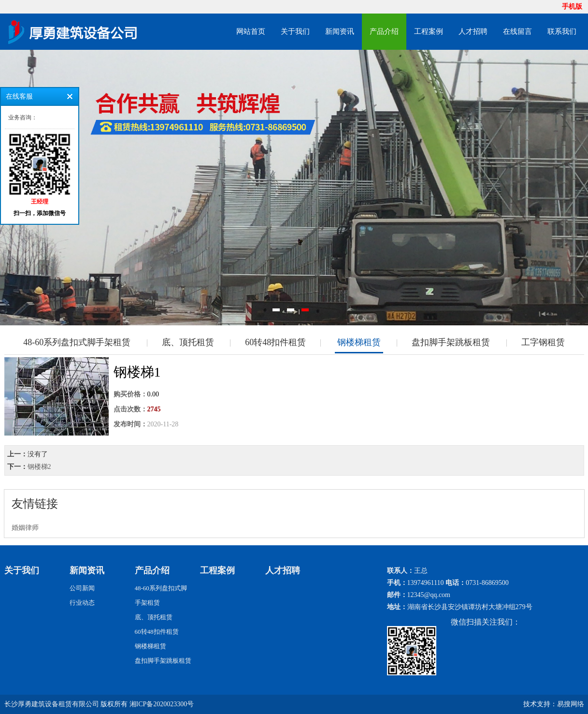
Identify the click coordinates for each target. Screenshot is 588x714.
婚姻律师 (25, 528)
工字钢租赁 (543, 342)
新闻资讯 (340, 31)
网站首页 (251, 31)
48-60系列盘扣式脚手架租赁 (77, 342)
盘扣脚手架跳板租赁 (451, 342)
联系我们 (562, 31)
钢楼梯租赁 (359, 342)
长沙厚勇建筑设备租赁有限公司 (52, 704)
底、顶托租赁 (188, 342)
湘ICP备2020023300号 (162, 704)
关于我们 (295, 31)
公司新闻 (82, 588)
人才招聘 (473, 31)
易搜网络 (571, 704)
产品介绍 (384, 31)
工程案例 (429, 31)
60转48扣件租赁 (275, 342)
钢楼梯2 (39, 467)
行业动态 (82, 603)
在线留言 (517, 31)
